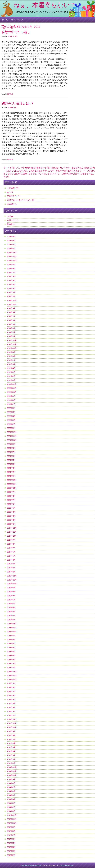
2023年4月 (11, 368)
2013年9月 (11, 827)
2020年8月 (11, 496)
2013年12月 (12, 815)
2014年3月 (11, 803)
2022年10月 (12, 392)
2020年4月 (11, 512)
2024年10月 (12, 304)
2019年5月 (11, 556)
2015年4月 (11, 751)
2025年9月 (11, 265)
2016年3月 (11, 707)
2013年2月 (11, 855)
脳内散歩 (10, 94)
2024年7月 (11, 316)
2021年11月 (12, 436)
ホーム (5, 20)
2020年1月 (11, 524)
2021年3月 (11, 468)
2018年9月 (11, 588)
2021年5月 (11, 460)
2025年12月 (12, 253)
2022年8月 (11, 400)
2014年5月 (11, 795)
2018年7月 (11, 596)
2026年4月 (11, 237)
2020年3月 (11, 516)
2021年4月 (11, 464)
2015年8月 (11, 735)
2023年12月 (12, 340)
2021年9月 (11, 444)
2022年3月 (11, 420)
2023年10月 (12, 348)
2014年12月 (12, 767)
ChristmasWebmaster (67, 865)
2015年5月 (11, 747)
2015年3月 (11, 755)
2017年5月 (11, 652)
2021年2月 (11, 472)
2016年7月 (11, 692)
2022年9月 (11, 396)
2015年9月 (11, 731)
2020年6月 (11, 504)
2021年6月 (11, 456)
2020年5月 (11, 508)
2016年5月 (11, 700)
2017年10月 (12, 632)
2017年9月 (11, 636)
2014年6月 (11, 791)
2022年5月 (11, 412)
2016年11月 (12, 676)
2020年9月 (11, 492)
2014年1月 (11, 811)
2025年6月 (11, 276)
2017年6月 (11, 648)
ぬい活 (10, 192)
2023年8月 (11, 356)
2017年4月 (11, 656)
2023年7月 (11, 360)
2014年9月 (11, 779)
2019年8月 (11, 544)
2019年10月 (12, 536)
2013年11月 (12, 819)
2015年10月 (12, 727)
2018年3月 (11, 612)
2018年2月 (11, 616)
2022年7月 (11, 404)
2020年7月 (11, 500)
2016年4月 (11, 703)
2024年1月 (11, 336)
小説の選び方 (13, 188)
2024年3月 (11, 328)
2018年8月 (11, 592)
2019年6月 (11, 552)
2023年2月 (11, 376)
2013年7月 (11, 835)
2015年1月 (11, 763)
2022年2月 (11, 424)
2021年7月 (11, 452)
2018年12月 (12, 576)
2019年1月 (11, 572)
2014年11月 (12, 771)
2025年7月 (11, 272)
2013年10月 (12, 823)
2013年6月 (11, 839)
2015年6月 (11, 743)
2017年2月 (11, 664)
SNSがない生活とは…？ (18, 103)
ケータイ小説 (9, 168)
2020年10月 (12, 488)
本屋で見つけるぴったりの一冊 (21, 200)
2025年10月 (12, 261)
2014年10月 (12, 775)
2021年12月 (12, 432)
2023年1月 (11, 380)
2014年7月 (11, 787)
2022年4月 (11, 416)
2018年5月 (11, 604)
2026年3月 (11, 241)
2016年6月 (11, 696)
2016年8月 (11, 688)
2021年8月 (11, 448)
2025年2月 (11, 292)
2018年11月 (12, 580)
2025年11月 (12, 257)
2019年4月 (11, 560)
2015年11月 (12, 723)
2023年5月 (11, 364)
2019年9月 (11, 540)
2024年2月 (11, 332)
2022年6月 (11, 408)
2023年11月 (12, 344)
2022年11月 (12, 388)
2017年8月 (11, 640)
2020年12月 (12, 480)
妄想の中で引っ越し (16, 32)
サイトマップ (17, 20)
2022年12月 (12, 384)
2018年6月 (11, 600)
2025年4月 (11, 285)
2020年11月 (12, 484)
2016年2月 (11, 711)
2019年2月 (11, 568)
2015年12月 (12, 720)
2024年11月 (12, 300)
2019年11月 (12, 532)
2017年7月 (11, 644)
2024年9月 (11, 308)
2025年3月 (11, 289)
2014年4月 (11, 799)
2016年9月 (11, 683)
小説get (10, 216)
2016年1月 (11, 715)
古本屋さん (12, 204)
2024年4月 (11, 324)
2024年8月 (11, 312)
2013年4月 (11, 847)
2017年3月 (11, 660)
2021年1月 (11, 476)
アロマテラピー (14, 196)
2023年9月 (11, 352)
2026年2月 (11, 245)
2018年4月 (11, 608)
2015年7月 (11, 739)
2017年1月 (11, 668)
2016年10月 (12, 680)
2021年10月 (12, 440)
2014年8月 (11, 783)
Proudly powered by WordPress (31, 865)
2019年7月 (11, 548)
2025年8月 (11, 269)
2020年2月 (11, 520)
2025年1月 (11, 296)
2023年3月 (11, 372)
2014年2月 (11, 807)
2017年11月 (12, 628)
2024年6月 (11, 320)
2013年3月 (11, 851)
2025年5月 (11, 281)
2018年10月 (12, 584)
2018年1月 (11, 620)
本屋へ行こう (13, 220)
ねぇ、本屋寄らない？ (45, 5)
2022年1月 (11, 428)
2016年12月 (12, 672)
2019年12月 (12, 528)
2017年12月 (12, 624)
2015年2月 (11, 759)
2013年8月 (11, 831)
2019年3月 (11, 564)
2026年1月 (11, 249)
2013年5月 (11, 843)
